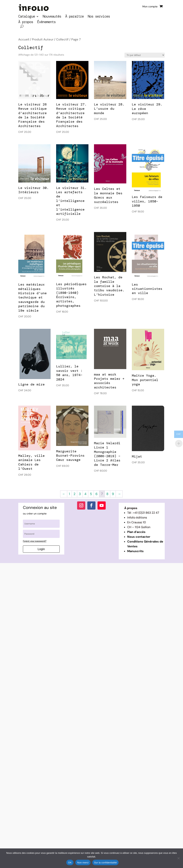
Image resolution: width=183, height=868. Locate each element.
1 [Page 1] (69, 494)
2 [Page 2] (74, 494)
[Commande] (145, 55)
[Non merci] (178, 858)
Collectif (62, 39)
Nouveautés (52, 17)
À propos (26, 22)
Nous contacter (139, 537)
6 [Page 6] (96, 494)
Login (41, 549)
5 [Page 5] (91, 494)
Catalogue (27, 17)
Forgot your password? (35, 541)
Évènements (46, 22)
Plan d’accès (136, 532)
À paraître (74, 17)
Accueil (24, 39)
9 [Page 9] (113, 494)
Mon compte (150, 7)
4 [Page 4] (85, 494)
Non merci (83, 863)
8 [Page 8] (107, 494)
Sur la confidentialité (106, 863)
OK (70, 863)
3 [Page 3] (80, 494)
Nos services (99, 17)
